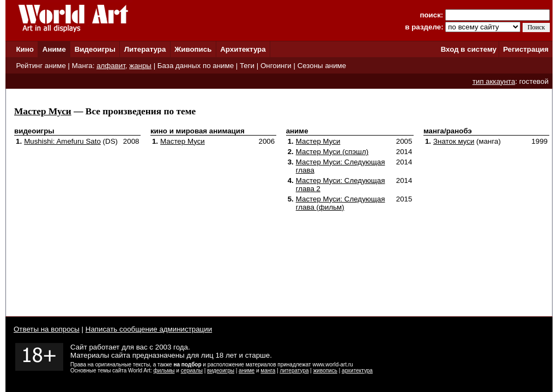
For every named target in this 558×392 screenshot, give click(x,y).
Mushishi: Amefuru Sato (62, 141)
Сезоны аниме (322, 66)
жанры (140, 66)
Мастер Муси (43, 111)
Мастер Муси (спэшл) (332, 152)
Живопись (193, 49)
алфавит (111, 66)
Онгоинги (276, 66)
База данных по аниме (196, 66)
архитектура (357, 370)
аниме (247, 370)
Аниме (54, 49)
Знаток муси (454, 141)
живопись (325, 370)
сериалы (192, 370)
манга (268, 370)
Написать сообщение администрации (149, 329)
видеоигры (221, 370)
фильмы (164, 370)
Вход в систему (469, 49)
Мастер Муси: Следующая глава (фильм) (341, 203)
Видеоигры (95, 49)
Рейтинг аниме (41, 66)
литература (294, 370)
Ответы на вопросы (47, 329)
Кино (25, 49)
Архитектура (243, 49)
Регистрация (526, 49)
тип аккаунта (494, 81)
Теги (247, 66)
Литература (145, 49)
